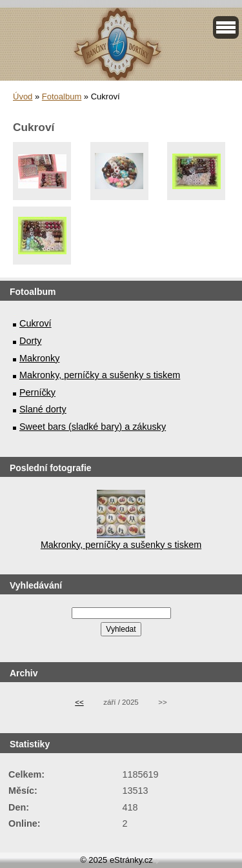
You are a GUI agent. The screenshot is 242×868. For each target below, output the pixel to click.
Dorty (30, 341)
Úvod (23, 96)
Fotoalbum (62, 96)
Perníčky (37, 392)
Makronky (39, 358)
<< (79, 702)
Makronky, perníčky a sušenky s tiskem (100, 375)
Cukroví (35, 323)
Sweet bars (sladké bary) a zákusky (93, 427)
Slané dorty (43, 409)
